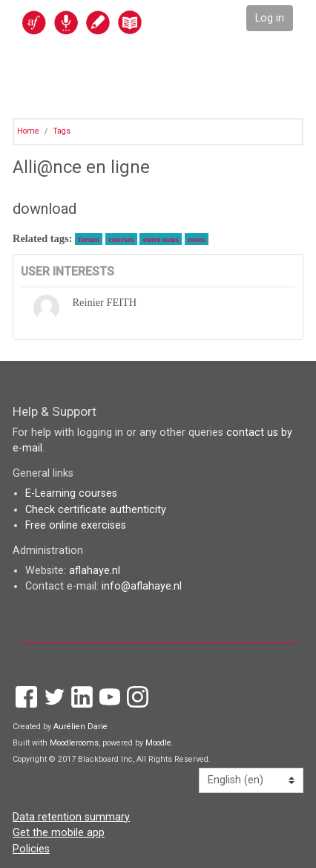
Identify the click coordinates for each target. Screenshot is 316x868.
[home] (114, 22)
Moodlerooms (74, 743)
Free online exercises (76, 525)
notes (197, 239)
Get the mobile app (59, 833)
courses (121, 239)
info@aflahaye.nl (142, 586)
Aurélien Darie (80, 727)
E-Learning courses (71, 493)
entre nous (161, 239)
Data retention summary (71, 817)
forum (89, 239)
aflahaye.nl (95, 571)
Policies (31, 849)
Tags (62, 131)
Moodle (158, 743)
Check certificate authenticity (96, 510)
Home (28, 131)
